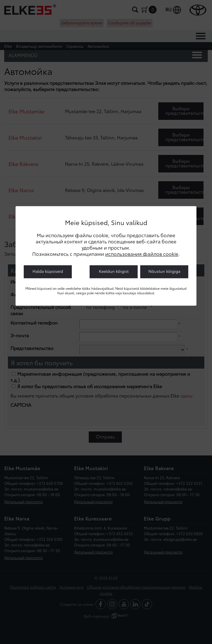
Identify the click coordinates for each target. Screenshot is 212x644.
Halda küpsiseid (48, 271)
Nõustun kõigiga (164, 271)
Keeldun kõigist (114, 271)
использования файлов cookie (142, 254)
